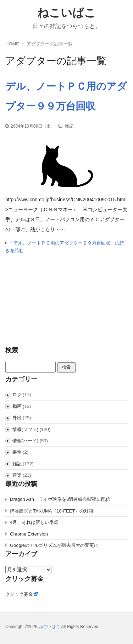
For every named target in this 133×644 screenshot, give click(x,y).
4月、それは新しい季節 (34, 522)
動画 (17, 406)
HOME (12, 44)
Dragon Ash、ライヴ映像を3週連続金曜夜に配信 (60, 499)
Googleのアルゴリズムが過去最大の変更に (54, 545)
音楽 (17, 475)
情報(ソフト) (26, 429)
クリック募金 (19, 594)
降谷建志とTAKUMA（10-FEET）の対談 (52, 511)
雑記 (69, 126)
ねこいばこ (66, 13)
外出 (17, 418)
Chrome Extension (29, 534)
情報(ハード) (26, 441)
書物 (17, 452)
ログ (17, 395)
